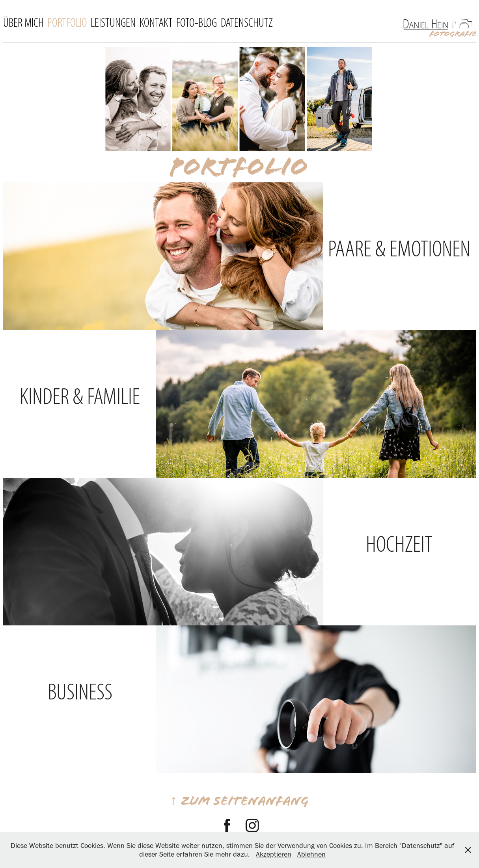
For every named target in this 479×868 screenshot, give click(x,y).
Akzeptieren (274, 854)
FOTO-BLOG (197, 23)
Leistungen (113, 23)
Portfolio (67, 23)
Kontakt (156, 23)
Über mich (23, 23)
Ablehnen (311, 854)
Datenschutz (247, 23)
